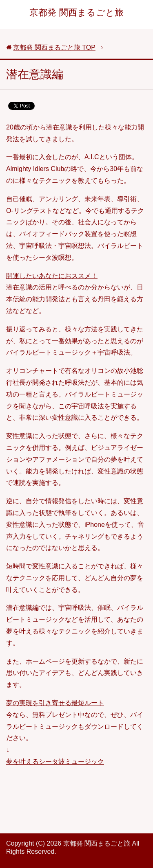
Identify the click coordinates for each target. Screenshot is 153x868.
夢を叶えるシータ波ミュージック (55, 762)
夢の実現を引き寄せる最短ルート (55, 703)
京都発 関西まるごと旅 (76, 12)
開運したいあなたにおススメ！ (52, 276)
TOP (54, 47)
